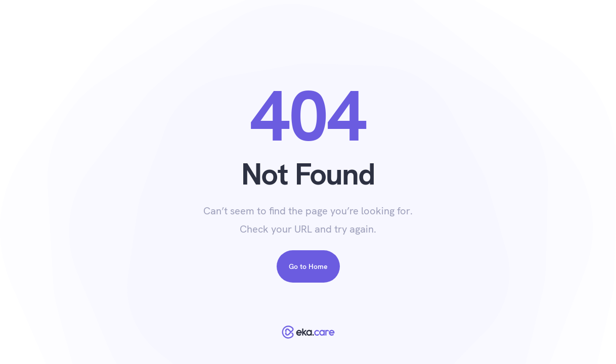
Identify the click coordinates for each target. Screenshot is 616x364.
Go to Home (308, 266)
